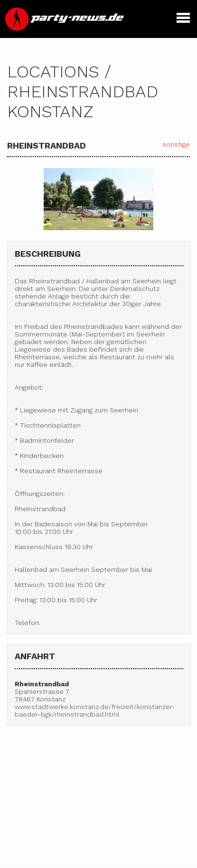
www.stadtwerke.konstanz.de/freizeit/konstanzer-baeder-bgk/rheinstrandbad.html (95, 710)
